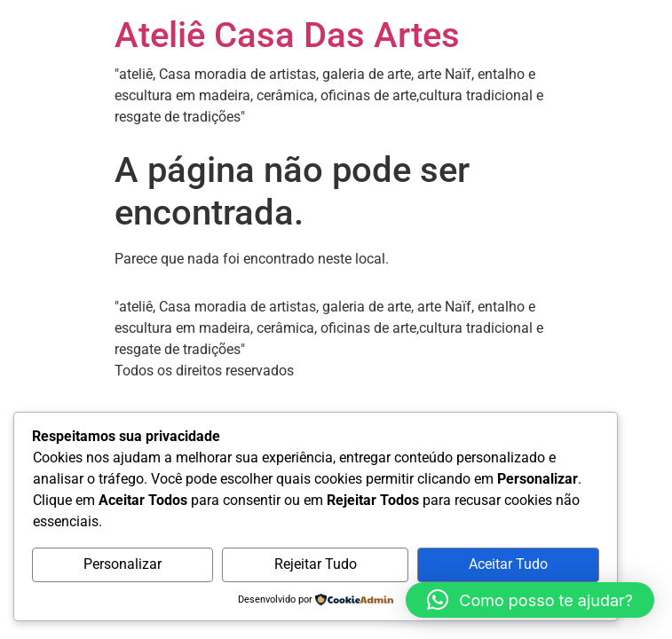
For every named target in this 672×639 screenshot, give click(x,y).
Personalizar (123, 564)
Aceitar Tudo (508, 564)
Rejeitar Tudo (316, 564)
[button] (530, 600)
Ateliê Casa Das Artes (287, 35)
